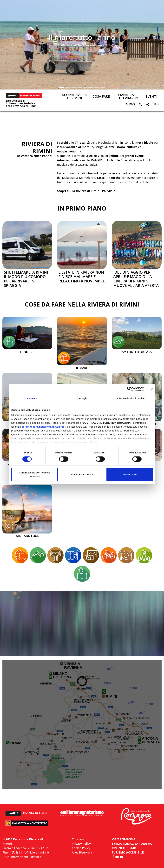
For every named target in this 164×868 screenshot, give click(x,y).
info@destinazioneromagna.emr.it (43, 427)
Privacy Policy (81, 844)
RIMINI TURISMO (124, 848)
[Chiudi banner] (152, 389)
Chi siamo (79, 839)
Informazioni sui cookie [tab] (131, 398)
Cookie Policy (81, 848)
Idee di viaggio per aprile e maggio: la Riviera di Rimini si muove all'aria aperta (136, 279)
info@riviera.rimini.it (35, 852)
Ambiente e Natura (137, 352)
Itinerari (27, 352)
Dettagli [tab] (82, 398)
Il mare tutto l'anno (82, 37)
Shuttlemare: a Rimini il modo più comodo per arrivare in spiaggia (26, 279)
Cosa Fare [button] (101, 97)
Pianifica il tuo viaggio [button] (128, 97)
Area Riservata (82, 852)
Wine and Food (27, 536)
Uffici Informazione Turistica (22, 857)
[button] (12, 45)
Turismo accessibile (128, 852)
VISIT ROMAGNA (124, 839)
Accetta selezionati (82, 475)
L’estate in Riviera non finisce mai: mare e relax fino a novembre (82, 277)
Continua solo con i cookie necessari (35, 475)
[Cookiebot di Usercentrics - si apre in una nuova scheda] (129, 389)
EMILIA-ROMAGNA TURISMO (132, 844)
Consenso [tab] (33, 398)
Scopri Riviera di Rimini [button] (74, 97)
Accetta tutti (130, 475)
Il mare (82, 368)
